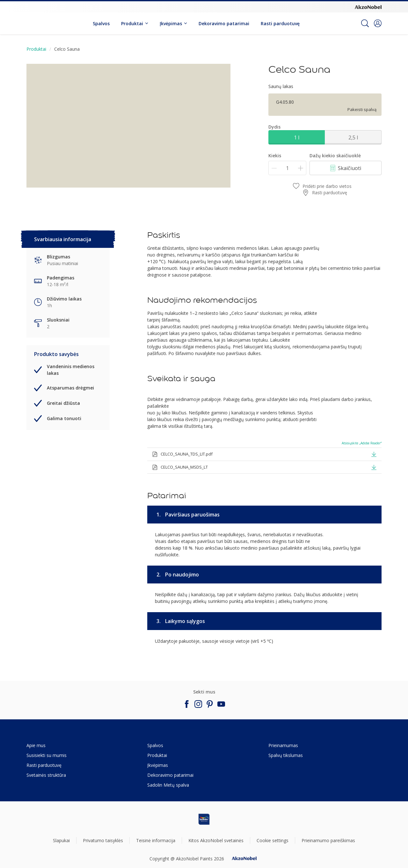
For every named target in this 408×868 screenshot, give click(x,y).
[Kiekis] (287, 168)
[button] (378, 23)
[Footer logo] (204, 819)
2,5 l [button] (353, 137)
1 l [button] (297, 137)
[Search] (365, 23)
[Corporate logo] (368, 7)
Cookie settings (273, 840)
